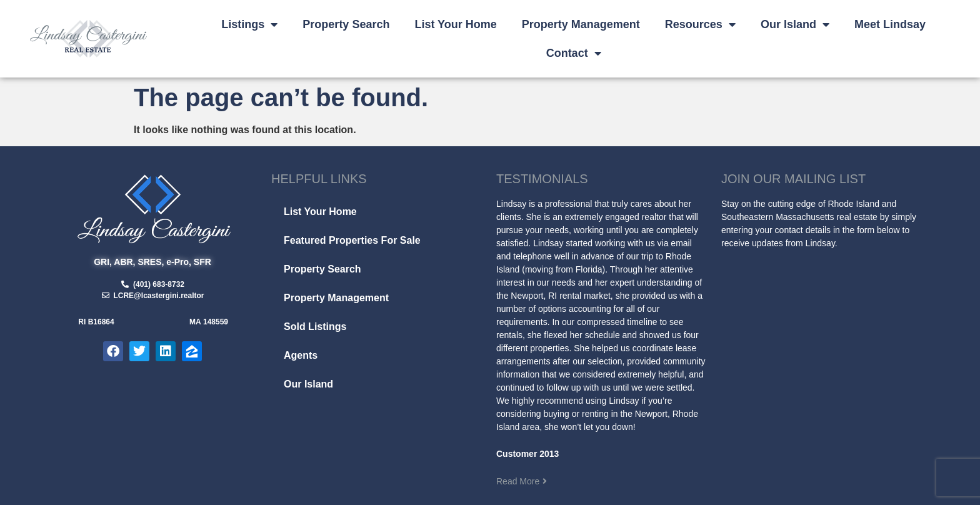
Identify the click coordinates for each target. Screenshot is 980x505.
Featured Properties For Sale (352, 240)
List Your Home (455, 24)
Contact (574, 53)
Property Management (581, 24)
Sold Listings (315, 327)
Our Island (795, 24)
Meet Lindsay (890, 24)
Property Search (346, 24)
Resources (700, 24)
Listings (249, 24)
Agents (301, 355)
